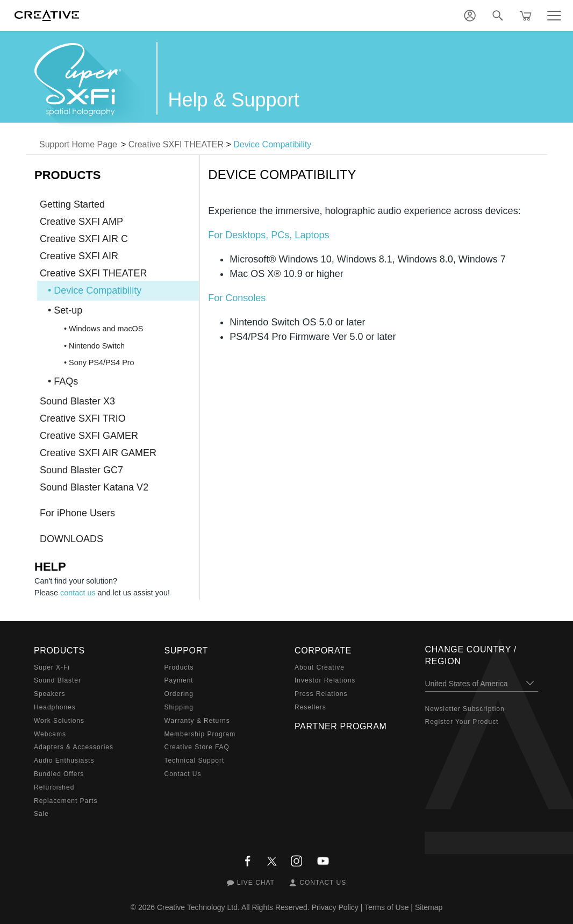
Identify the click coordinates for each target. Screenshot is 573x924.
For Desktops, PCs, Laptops (268, 235)
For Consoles (237, 298)
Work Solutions (59, 721)
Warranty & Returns (197, 721)
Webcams (50, 734)
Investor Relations (325, 680)
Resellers (310, 707)
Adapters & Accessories (74, 747)
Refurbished (54, 787)
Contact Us (183, 774)
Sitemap (429, 907)
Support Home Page (78, 144)
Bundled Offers (59, 774)
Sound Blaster (58, 680)
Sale (41, 814)
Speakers (49, 694)
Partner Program (341, 726)
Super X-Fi (52, 667)
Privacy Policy (335, 907)
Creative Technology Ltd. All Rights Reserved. (233, 907)
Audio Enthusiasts (64, 760)
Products (179, 667)
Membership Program (200, 734)
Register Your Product (462, 722)
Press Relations (321, 694)
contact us (78, 593)
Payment (179, 680)
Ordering (179, 694)
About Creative (320, 667)
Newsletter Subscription (465, 709)
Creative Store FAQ (197, 747)
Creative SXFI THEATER (176, 144)
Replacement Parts (66, 801)
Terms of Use (386, 907)
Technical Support (195, 760)
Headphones (55, 707)
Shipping (179, 707)
